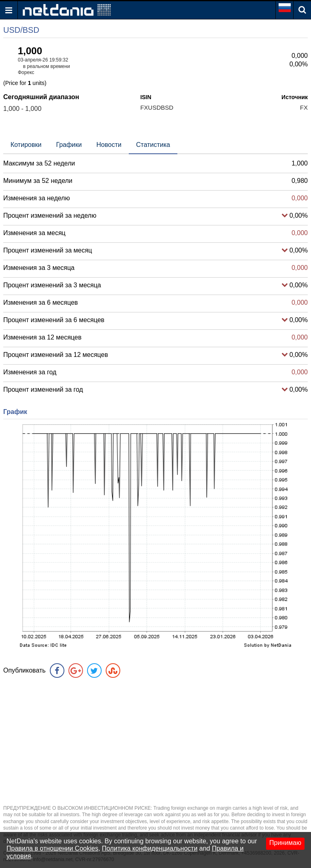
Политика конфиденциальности (150, 848)
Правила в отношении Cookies (52, 848)
